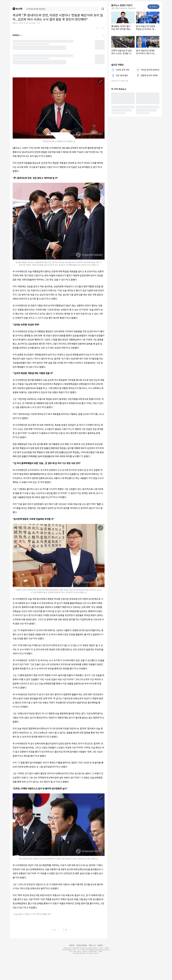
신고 (38, 23)
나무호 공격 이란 (122, 70)
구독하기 (154, 7)
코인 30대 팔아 (122, 76)
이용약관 (72, 945)
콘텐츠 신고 (92, 945)
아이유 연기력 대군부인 (150, 70)
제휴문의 (100, 945)
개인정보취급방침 (82, 945)
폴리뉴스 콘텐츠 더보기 (122, 5)
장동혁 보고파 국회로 (149, 76)
